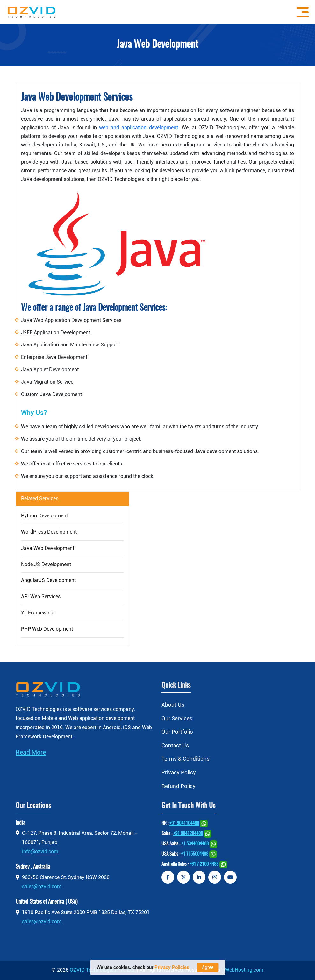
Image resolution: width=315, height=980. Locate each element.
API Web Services (41, 597)
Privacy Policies (172, 967)
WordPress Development (49, 532)
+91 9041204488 (188, 834)
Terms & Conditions (186, 759)
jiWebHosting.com (243, 970)
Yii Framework (37, 613)
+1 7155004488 (195, 854)
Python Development (44, 516)
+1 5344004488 (195, 844)
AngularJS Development (48, 580)
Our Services (177, 718)
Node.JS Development (46, 564)
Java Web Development (48, 548)
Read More (31, 752)
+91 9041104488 (184, 824)
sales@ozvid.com (42, 887)
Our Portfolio (177, 732)
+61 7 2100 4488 (204, 864)
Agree (208, 967)
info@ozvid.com (40, 852)
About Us (173, 705)
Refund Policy (179, 786)
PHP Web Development (47, 629)
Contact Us (175, 745)
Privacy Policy (179, 772)
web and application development (138, 128)
